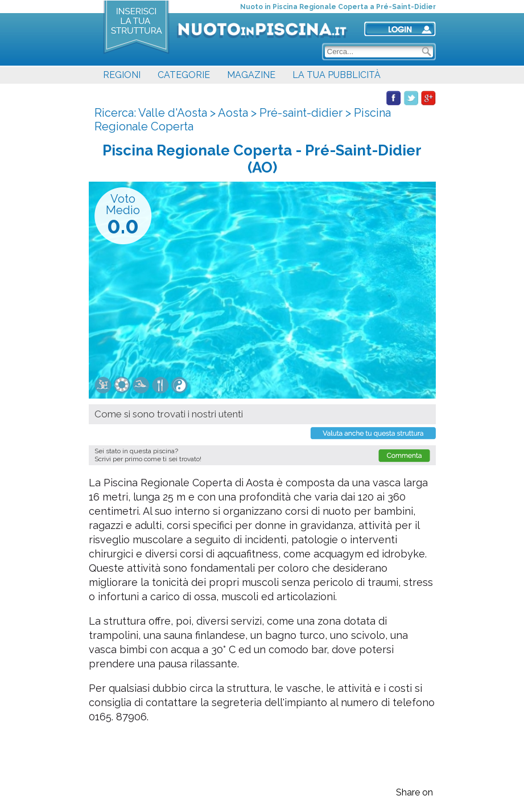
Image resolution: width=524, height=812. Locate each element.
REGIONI (122, 75)
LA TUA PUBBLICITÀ (337, 75)
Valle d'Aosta (173, 113)
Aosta (233, 113)
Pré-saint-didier (301, 113)
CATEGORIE (184, 75)
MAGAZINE (251, 75)
